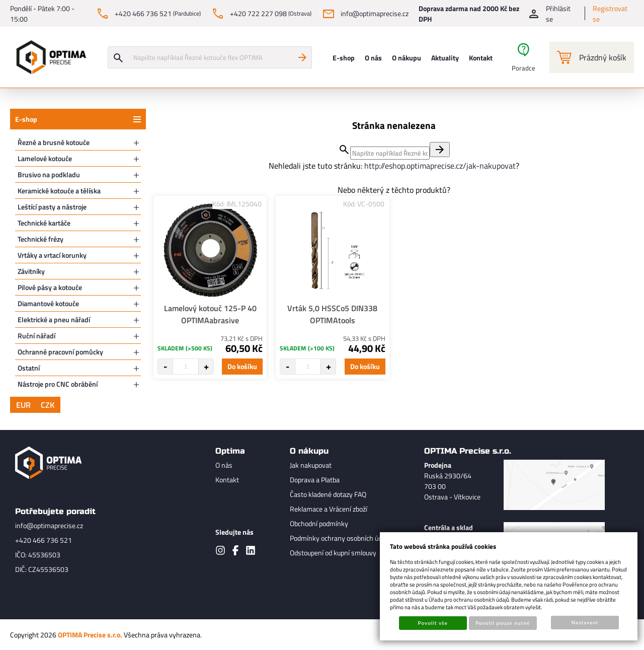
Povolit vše (433, 623)
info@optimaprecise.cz (49, 525)
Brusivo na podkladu (49, 174)
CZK (48, 405)
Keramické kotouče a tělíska (59, 191)
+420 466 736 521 (44, 540)
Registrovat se (610, 14)
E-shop (26, 119)
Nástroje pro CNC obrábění (58, 384)
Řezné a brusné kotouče (54, 142)
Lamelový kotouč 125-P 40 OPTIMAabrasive (210, 314)
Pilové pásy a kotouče (50, 287)
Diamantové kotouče (48, 303)
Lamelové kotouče (45, 158)
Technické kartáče (44, 223)
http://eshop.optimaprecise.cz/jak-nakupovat (440, 166)
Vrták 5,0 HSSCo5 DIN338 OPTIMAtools (332, 314)
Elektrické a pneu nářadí (54, 319)
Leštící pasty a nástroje (52, 207)
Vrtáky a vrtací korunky (52, 255)
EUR (23, 405)
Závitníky (31, 271)
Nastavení (585, 622)
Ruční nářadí (36, 336)
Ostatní (29, 368)
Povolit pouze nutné (503, 623)
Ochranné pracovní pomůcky (60, 352)
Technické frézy (41, 239)
